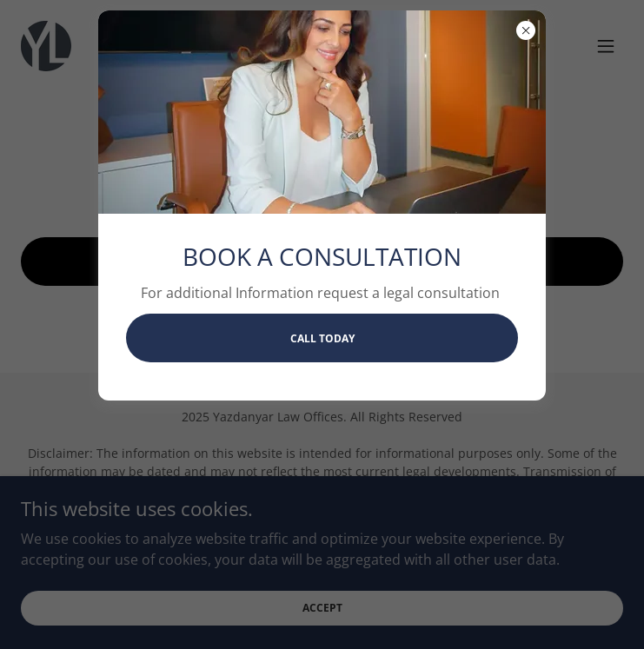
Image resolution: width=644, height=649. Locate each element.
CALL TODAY (322, 338)
